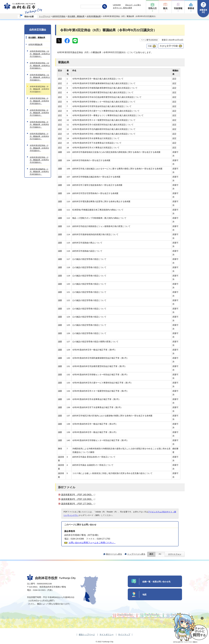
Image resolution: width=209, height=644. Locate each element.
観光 (165, 8)
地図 (144, 595)
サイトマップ (124, 634)
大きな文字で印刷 (169, 46)
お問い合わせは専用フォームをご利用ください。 (92, 543)
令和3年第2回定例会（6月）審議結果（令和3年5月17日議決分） (39, 125)
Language (117, 5)
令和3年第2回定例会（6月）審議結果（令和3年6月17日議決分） (39, 113)
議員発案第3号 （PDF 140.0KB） (78, 495)
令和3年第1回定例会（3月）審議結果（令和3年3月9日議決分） (39, 148)
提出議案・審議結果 (76, 16)
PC (160, 554)
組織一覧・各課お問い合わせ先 (156, 582)
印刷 (150, 46)
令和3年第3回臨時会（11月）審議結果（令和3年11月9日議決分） (40, 77)
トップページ (45, 16)
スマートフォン (175, 554)
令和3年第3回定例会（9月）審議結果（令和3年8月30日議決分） (39, 101)
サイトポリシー (107, 634)
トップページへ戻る (136, 554)
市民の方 (152, 8)
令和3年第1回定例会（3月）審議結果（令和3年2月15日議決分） (39, 160)
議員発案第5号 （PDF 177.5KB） (78, 504)
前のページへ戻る (114, 554)
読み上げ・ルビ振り (133, 5)
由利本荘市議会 (59, 16)
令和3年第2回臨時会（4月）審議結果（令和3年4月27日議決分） (39, 136)
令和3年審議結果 (94, 16)
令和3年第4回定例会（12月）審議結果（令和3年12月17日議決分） (40, 54)
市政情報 (178, 8)
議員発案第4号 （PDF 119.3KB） (78, 499)
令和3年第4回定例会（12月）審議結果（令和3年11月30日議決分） (40, 66)
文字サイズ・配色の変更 (122, 8)
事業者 (191, 8)
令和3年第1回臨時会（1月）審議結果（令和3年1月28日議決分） (39, 172)
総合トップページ (87, 634)
